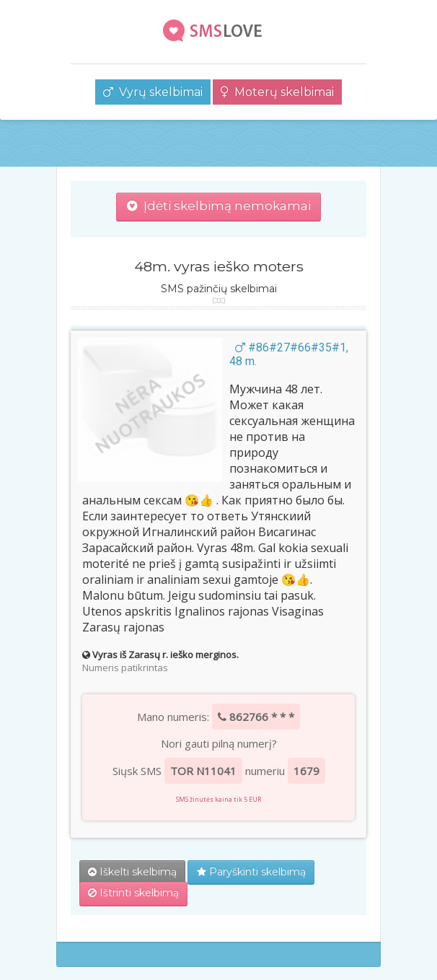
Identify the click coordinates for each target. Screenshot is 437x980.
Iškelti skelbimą (132, 872)
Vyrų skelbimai (153, 92)
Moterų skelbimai (277, 92)
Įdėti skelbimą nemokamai (219, 206)
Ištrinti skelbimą (133, 893)
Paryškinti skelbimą (251, 872)
